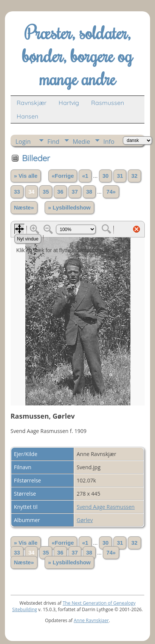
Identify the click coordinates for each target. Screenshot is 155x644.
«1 (85, 176)
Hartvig (69, 103)
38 (89, 192)
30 (105, 176)
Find (53, 142)
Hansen (27, 116)
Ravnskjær (32, 103)
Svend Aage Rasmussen (106, 507)
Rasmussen (108, 103)
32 (134, 176)
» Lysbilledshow (69, 208)
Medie (81, 142)
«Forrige (63, 176)
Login (23, 142)
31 (120, 176)
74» (111, 192)
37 (75, 192)
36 (60, 192)
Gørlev (85, 520)
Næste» (24, 208)
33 (17, 192)
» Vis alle (26, 176)
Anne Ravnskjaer (91, 620)
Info (109, 142)
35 (46, 192)
